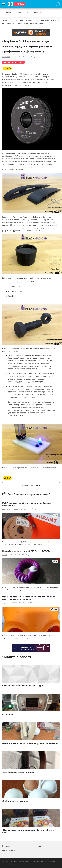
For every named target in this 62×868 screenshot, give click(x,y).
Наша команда (9, 850)
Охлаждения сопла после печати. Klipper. (23, 686)
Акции (50, 13)
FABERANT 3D (7, 509)
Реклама (17, 33)
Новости (8, 13)
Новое (38, 13)
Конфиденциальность (14, 864)
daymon (5, 603)
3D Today (6, 20)
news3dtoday (7, 57)
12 (34, 57)
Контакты (6, 846)
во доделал (8, 715)
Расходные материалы (23, 20)
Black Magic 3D (52, 82)
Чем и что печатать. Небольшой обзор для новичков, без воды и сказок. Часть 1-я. (29, 598)
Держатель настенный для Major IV (20, 772)
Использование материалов (45, 862)
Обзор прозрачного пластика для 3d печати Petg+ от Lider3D (29, 831)
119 (31, 603)
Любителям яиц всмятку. (15, 801)
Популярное (22, 13)
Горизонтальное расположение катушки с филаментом (30, 743)
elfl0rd (5, 555)
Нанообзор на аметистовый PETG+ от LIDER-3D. (26, 551)
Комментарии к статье (31, 485)
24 (35, 509)
